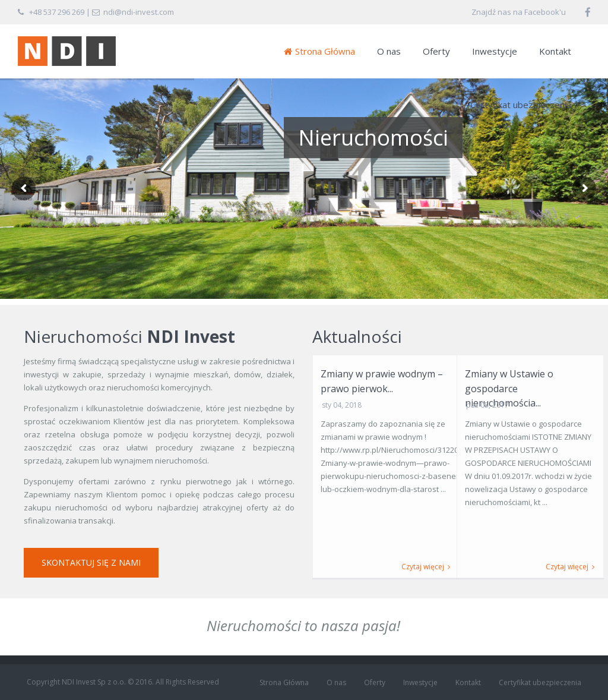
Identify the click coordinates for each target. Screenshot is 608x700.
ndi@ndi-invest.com (139, 12)
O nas (389, 51)
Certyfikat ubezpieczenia (521, 105)
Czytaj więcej (426, 567)
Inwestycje (495, 51)
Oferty (436, 51)
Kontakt (555, 51)
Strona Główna (319, 51)
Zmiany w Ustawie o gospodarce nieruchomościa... (509, 388)
